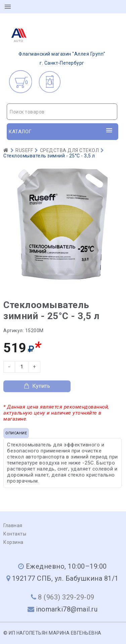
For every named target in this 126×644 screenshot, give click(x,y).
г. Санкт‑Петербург (56, 45)
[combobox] (62, 112)
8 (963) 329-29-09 (66, 597)
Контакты (15, 534)
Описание (16, 433)
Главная (13, 525)
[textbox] (62, 112)
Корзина (13, 542)
